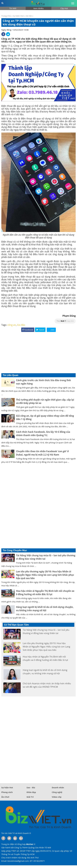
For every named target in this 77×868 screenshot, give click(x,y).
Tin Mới (13, 8)
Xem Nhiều (38, 8)
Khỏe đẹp (31, 792)
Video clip (57, 797)
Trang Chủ (6, 16)
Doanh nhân (58, 787)
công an (12, 325)
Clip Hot (64, 8)
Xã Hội (29, 16)
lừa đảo (21, 325)
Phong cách (7, 792)
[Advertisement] (38, 353)
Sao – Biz (31, 787)
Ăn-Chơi (5, 797)
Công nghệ (57, 792)
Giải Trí (30, 797)
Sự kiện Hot (18, 16)
